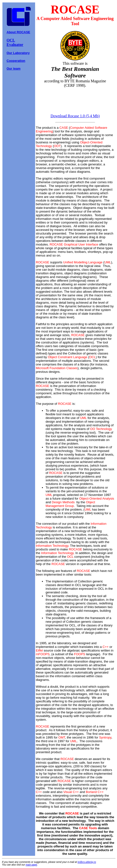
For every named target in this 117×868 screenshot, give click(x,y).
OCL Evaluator (15, 42)
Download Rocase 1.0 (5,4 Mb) (75, 116)
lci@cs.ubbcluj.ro (87, 862)
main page (31, 865)
